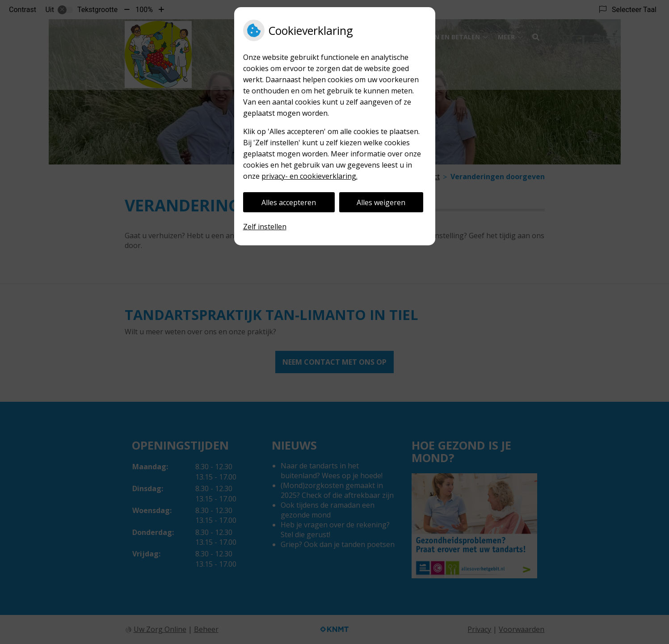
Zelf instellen (265, 227)
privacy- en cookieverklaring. (309, 176)
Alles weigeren (381, 202)
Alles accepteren (289, 202)
